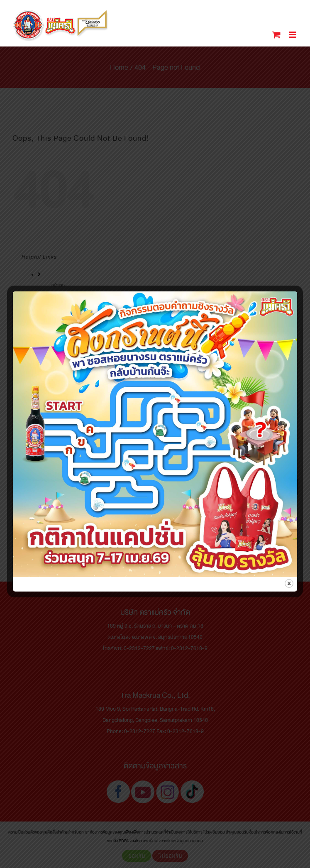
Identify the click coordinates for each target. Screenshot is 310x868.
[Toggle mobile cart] (276, 35)
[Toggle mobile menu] (293, 35)
